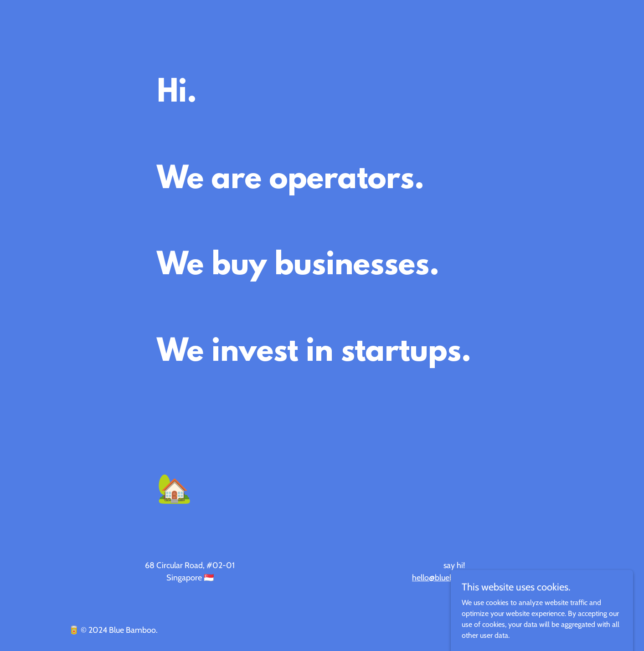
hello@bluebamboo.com (454, 578)
